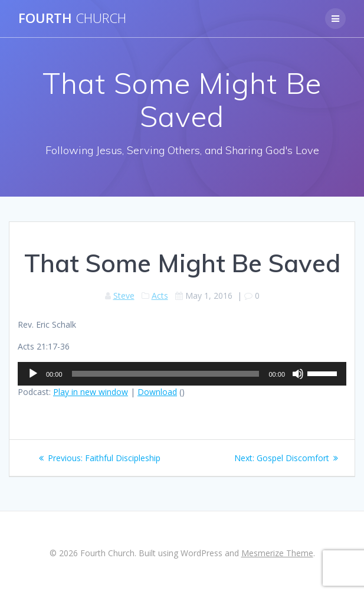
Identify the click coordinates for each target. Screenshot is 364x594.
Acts (160, 296)
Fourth (72, 18)
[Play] (33, 374)
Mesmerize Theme (277, 553)
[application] (182, 374)
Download (157, 392)
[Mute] (298, 374)
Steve (124, 296)
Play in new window (91, 392)
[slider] (166, 374)
